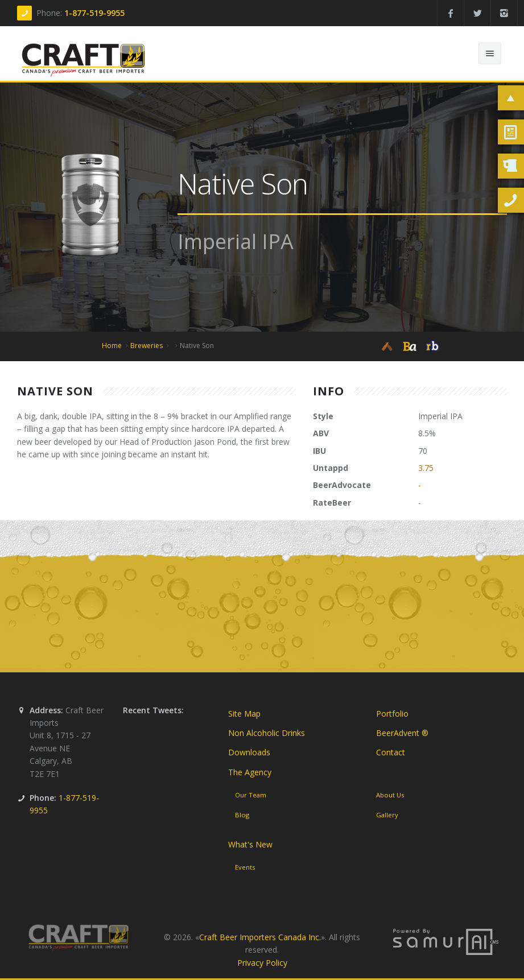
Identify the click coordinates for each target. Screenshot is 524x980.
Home (112, 346)
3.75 (426, 468)
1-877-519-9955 (94, 13)
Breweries (147, 346)
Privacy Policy (262, 963)
